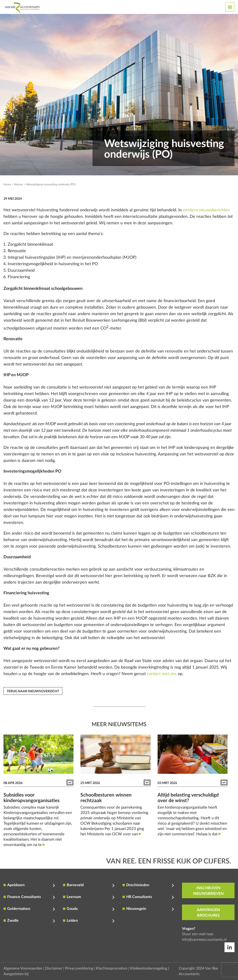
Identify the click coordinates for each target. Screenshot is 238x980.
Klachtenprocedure (112, 968)
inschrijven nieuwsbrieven (208, 891)
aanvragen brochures (208, 913)
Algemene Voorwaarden (23, 968)
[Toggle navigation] (230, 7)
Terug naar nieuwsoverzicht (33, 691)
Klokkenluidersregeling (149, 968)
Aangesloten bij (16, 974)
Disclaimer (54, 968)
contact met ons (162, 674)
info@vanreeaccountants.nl (204, 940)
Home (7, 184)
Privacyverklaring (79, 968)
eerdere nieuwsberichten (206, 210)
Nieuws (18, 184)
